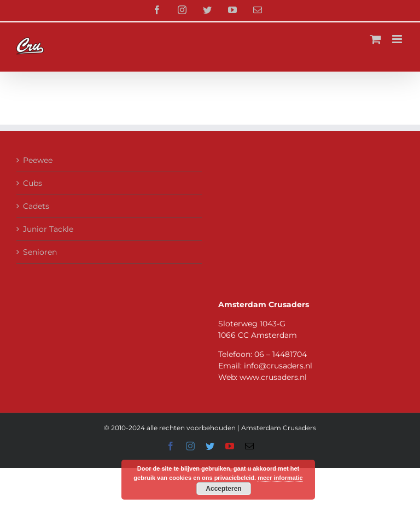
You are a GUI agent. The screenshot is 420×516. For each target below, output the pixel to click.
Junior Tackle (48, 229)
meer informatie (280, 478)
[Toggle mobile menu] (398, 39)
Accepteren (223, 489)
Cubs (33, 183)
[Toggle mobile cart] (376, 39)
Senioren (40, 252)
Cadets (36, 206)
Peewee (38, 160)
